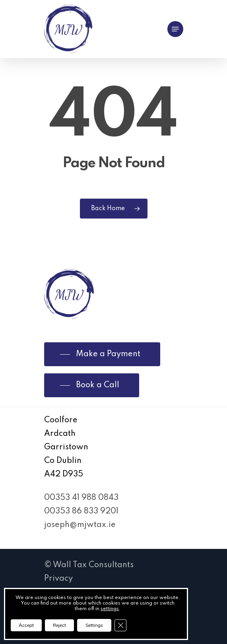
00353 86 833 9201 (81, 511)
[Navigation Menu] (175, 29)
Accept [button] (26, 625)
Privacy (58, 579)
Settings (94, 625)
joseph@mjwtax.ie (80, 525)
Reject (59, 625)
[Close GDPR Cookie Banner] (120, 625)
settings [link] (110, 609)
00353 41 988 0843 (81, 498)
